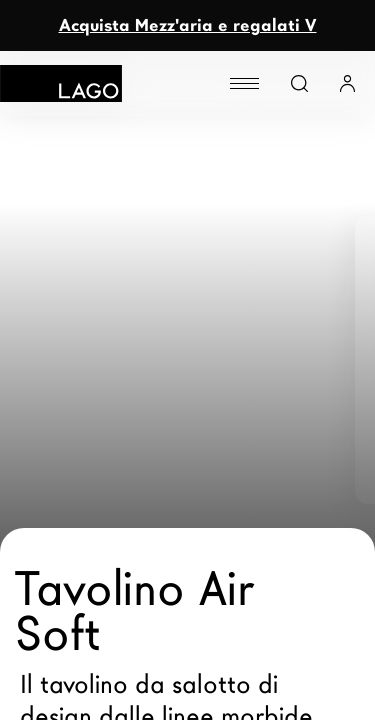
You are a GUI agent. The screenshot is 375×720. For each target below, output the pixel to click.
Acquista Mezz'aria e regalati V (188, 25)
